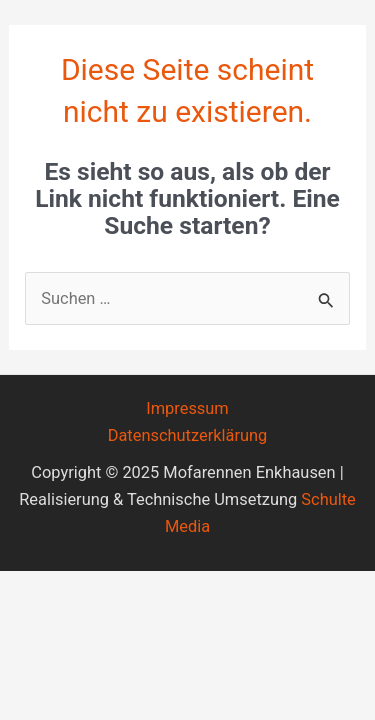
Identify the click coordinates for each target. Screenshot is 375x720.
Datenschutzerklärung (188, 435)
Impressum (187, 408)
